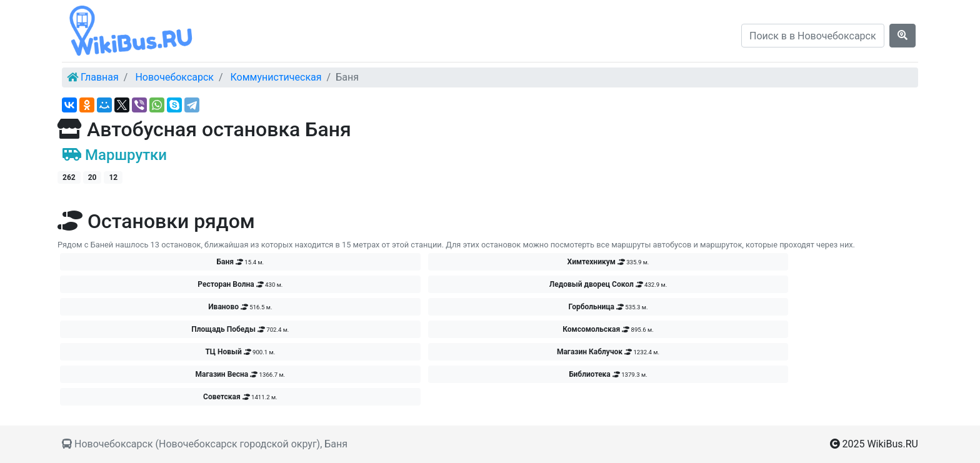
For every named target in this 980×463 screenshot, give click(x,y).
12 (113, 177)
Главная (100, 77)
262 (69, 177)
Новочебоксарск (174, 77)
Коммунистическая (276, 77)
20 (92, 177)
